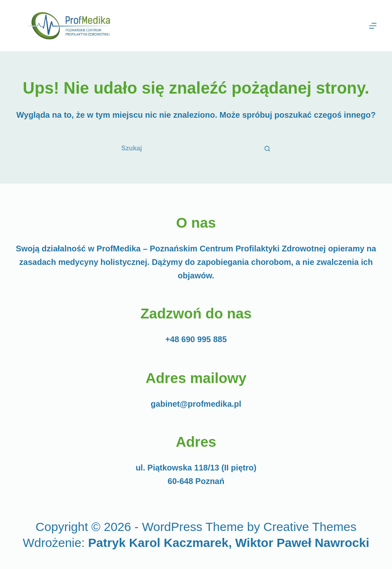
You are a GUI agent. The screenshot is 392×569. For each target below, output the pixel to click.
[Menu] (373, 26)
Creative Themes (310, 527)
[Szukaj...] (186, 148)
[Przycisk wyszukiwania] (267, 148)
